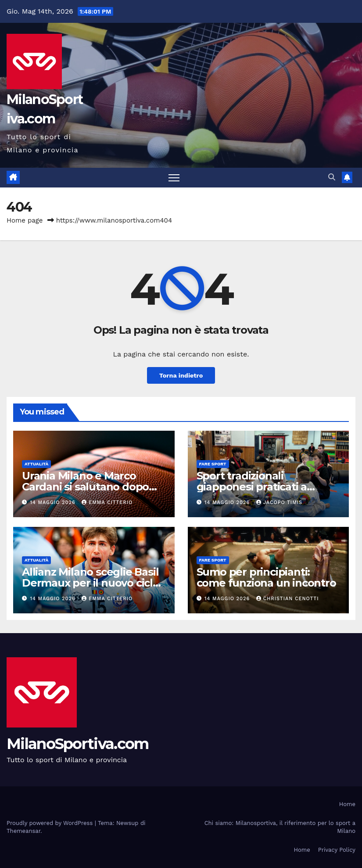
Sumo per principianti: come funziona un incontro (266, 577)
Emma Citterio (107, 502)
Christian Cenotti (288, 599)
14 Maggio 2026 (54, 502)
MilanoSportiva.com (77, 744)
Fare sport (213, 464)
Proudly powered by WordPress (51, 823)
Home (347, 804)
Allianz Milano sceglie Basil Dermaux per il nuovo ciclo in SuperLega (91, 583)
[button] (332, 177)
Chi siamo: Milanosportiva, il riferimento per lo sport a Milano (280, 827)
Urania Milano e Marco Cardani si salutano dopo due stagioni (85, 487)
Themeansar (23, 831)
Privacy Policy (337, 850)
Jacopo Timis (279, 502)
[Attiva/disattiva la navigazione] (174, 178)
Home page (25, 220)
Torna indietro (181, 375)
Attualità (36, 464)
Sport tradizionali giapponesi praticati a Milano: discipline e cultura (265, 487)
